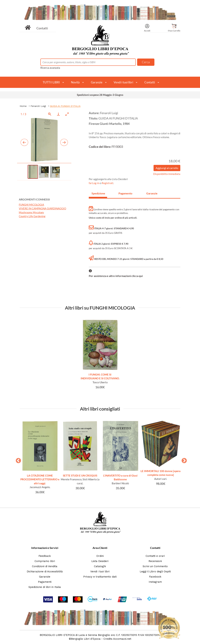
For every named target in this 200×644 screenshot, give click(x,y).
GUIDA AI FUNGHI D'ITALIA (65, 106)
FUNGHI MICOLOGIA (31, 205)
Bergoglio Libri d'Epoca (86, 639)
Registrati (108, 183)
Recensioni (155, 561)
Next (183, 460)
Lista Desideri (100, 561)
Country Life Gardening (32, 216)
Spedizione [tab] (98, 193)
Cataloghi (100, 566)
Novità (75, 82)
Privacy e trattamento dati (100, 577)
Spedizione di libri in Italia (45, 587)
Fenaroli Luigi (38, 106)
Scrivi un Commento (155, 566)
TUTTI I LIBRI (51, 82)
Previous (17, 460)
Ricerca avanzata (50, 68)
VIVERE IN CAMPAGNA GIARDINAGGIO (42, 208)
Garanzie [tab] (152, 193)
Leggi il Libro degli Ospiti (155, 571)
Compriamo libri (45, 561)
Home (23, 106)
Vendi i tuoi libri (123, 82)
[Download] (58, 114)
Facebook (155, 577)
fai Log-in (94, 183)
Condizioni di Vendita (45, 566)
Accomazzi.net (122, 639)
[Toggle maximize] (67, 114)
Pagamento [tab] (125, 193)
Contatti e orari (155, 556)
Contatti (42, 28)
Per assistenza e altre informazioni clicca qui (116, 276)
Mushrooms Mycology (31, 212)
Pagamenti (45, 582)
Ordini (100, 556)
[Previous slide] (24, 142)
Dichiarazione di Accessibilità (45, 571)
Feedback (45, 556)
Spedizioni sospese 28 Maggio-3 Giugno (100, 95)
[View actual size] (50, 114)
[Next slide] (64, 142)
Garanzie (97, 82)
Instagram (155, 582)
